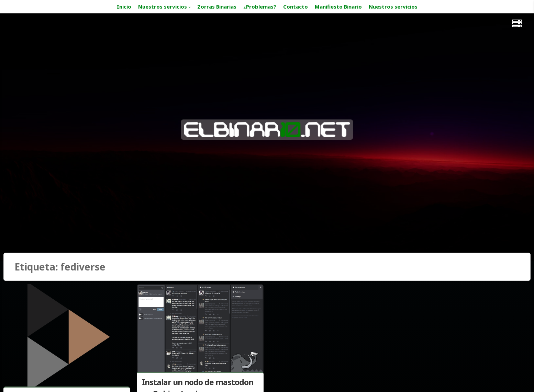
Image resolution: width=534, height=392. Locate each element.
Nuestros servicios (163, 7)
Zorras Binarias (217, 7)
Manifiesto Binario (338, 7)
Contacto (296, 7)
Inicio (124, 7)
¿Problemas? (260, 7)
